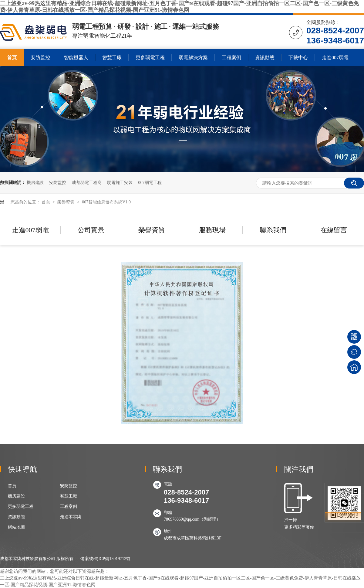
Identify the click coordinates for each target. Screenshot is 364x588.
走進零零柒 (71, 517)
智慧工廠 (112, 58)
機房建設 (35, 183)
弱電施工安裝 (120, 183)
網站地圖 (16, 527)
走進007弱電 (335, 58)
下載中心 (298, 58)
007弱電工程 (150, 183)
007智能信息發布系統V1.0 (106, 202)
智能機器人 (76, 58)
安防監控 (40, 58)
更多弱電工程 (150, 58)
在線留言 (334, 230)
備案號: (87, 559)
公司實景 (91, 230)
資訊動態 (265, 58)
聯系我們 (273, 230)
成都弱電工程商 (87, 183)
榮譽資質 (66, 202)
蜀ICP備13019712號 (112, 559)
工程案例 (231, 58)
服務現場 (212, 230)
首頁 (12, 58)
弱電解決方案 (193, 58)
